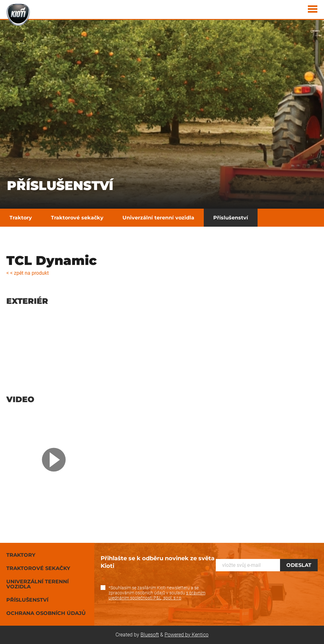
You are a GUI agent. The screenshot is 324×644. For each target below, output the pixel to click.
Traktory (21, 218)
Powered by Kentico (187, 635)
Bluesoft (150, 635)
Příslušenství (231, 218)
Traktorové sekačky (77, 218)
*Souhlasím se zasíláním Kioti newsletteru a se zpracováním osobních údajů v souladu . (157, 593)
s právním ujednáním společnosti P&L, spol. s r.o (157, 595)
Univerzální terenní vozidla (158, 218)
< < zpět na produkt (28, 273)
